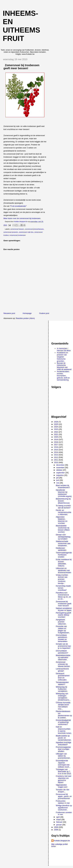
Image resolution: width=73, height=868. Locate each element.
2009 (56, 827)
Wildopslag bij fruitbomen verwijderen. (62, 689)
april (58, 817)
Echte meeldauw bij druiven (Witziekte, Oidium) (64, 563)
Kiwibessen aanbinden (61, 549)
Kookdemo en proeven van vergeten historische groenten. (62, 357)
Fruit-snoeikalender (18, 206)
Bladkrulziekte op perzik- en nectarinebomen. (64, 738)
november (61, 467)
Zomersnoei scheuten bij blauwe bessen (63, 664)
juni (58, 480)
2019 (56, 439)
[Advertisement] (62, 330)
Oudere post (44, 313)
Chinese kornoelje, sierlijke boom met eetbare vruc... (63, 706)
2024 (56, 427)
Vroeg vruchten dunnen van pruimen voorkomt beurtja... (62, 579)
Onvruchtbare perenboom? (62, 652)
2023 (56, 429)
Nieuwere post (9, 313)
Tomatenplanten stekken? (62, 683)
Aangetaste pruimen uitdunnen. (61, 622)
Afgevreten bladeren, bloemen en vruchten (62, 520)
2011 (56, 460)
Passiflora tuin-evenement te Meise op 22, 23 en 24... (63, 596)
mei (58, 483)
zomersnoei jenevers (11, 232)
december (61, 465)
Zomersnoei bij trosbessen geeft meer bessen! (63, 604)
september (61, 473)
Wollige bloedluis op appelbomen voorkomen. (64, 808)
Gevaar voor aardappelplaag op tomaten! (63, 537)
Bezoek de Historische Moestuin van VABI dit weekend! (64, 366)
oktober (60, 470)
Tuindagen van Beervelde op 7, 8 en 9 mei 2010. (64, 771)
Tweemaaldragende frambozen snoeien (64, 555)
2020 (56, 437)
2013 (56, 455)
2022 (56, 432)
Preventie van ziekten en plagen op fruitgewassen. (63, 629)
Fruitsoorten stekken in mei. (63, 802)
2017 (56, 445)
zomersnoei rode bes (26, 232)
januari (59, 825)
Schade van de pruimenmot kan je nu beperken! (63, 646)
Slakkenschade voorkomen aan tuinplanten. (63, 543)
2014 (56, 452)
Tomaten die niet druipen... (62, 791)
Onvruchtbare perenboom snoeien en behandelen (62, 638)
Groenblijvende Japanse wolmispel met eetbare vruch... (63, 764)
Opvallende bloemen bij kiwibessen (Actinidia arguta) (64, 493)
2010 (56, 462)
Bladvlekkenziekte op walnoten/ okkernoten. (63, 657)
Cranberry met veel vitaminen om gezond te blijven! (63, 779)
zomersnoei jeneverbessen (34, 229)
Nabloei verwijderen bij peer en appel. (64, 609)
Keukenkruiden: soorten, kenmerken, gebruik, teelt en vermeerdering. (63, 376)
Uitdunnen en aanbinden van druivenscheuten (63, 570)
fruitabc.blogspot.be (62, 841)
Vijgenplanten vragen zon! (62, 786)
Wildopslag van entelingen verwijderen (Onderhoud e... (63, 697)
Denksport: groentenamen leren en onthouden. (63, 677)
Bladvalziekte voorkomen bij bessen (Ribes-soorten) (63, 529)
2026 (56, 422)
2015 (56, 450)
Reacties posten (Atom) (25, 318)
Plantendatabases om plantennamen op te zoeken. (64, 714)
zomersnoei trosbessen (18, 235)
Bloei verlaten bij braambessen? (63, 486)
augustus (60, 475)
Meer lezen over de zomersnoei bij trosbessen (22, 218)
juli (58, 478)
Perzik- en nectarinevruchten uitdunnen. (63, 512)
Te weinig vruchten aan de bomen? (63, 507)
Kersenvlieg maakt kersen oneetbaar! (63, 588)
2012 (56, 457)
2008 (56, 830)
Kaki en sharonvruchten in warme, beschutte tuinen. (64, 730)
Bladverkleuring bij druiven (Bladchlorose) (63, 501)
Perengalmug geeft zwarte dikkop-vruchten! (63, 615)
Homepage (27, 313)
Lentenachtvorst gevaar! (62, 670)
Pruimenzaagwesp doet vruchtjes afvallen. (63, 749)
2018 (56, 442)
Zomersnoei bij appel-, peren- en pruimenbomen (64, 796)
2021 (56, 434)
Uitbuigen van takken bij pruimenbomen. (63, 756)
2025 (56, 424)
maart (59, 819)
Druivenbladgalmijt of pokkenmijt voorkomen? (63, 722)
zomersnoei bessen (17, 229)
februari (60, 822)
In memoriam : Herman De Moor (64, 349)
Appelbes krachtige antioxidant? (63, 744)
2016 (56, 447)
